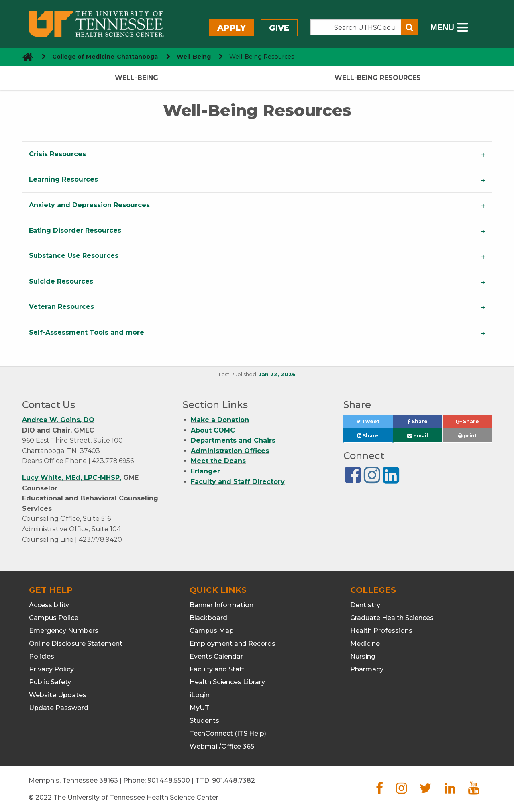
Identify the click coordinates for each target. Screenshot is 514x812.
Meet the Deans (218, 461)
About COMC (213, 430)
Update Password (59, 708)
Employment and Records (233, 644)
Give (279, 28)
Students (204, 721)
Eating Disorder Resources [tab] (75, 230)
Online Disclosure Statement (76, 644)
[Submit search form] (409, 27)
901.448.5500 (169, 780)
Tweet (374, 423)
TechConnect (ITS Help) (228, 733)
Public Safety (50, 682)
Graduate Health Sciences (392, 618)
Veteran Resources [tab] (61, 307)
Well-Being (137, 78)
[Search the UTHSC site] (356, 27)
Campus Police (54, 618)
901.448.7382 (234, 780)
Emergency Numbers (64, 631)
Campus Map (212, 631)
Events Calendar (216, 656)
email (418, 436)
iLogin (200, 695)
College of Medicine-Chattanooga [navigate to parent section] (105, 57)
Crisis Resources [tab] (57, 154)
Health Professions (381, 631)
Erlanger (205, 471)
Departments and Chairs (233, 440)
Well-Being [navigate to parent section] (194, 57)
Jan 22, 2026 (277, 374)
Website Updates (58, 695)
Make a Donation (220, 420)
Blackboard (208, 618)
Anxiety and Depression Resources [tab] (89, 205)
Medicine (365, 644)
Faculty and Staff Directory (238, 482)
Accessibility (49, 605)
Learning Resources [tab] (63, 179)
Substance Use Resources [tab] (74, 256)
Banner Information (221, 605)
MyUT (199, 708)
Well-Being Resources (378, 78)
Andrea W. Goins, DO (58, 420)
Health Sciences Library (227, 682)
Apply (232, 28)
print (467, 436)
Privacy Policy (51, 669)
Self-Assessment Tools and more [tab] (87, 332)
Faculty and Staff (217, 669)
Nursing (363, 656)
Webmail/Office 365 (222, 746)
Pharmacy (367, 669)
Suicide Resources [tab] (61, 281)
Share (425, 423)
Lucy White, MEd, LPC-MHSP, (72, 478)
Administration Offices (230, 451)
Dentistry (365, 605)
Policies (42, 656)
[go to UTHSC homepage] (25, 57)
